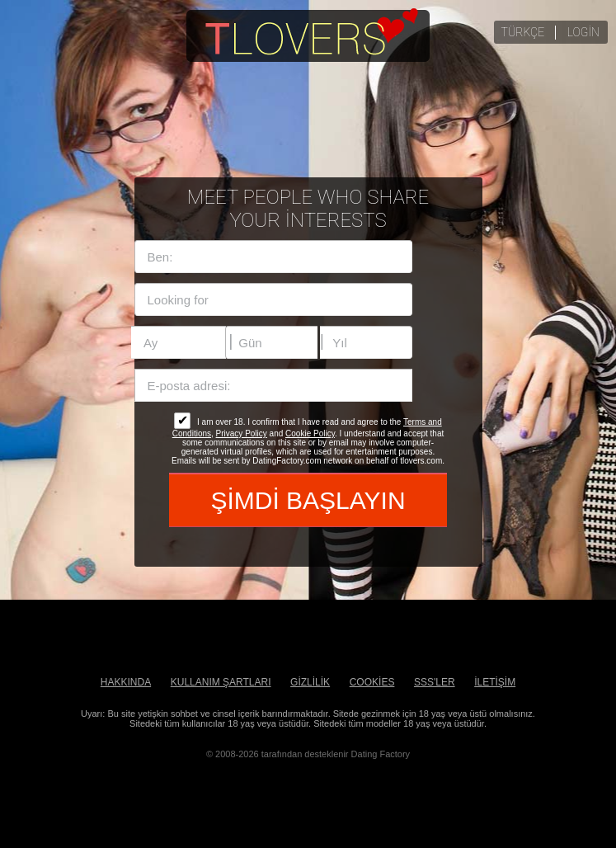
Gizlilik (310, 682)
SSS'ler (435, 682)
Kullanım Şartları (221, 682)
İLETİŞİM (495, 682)
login (583, 32)
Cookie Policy (310, 433)
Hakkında (126, 682)
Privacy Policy (242, 433)
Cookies (372, 682)
